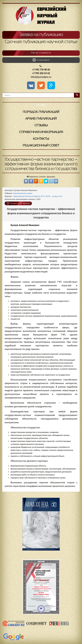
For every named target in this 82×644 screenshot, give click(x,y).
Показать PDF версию (18, 203)
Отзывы (41, 125)
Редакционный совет (41, 146)
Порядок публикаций (41, 112)
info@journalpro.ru (41, 77)
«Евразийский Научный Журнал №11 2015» (37, 196)
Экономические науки (23, 193)
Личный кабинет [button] (41, 60)
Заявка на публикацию (41, 35)
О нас (41, 105)
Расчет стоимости (41, 53)
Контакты (41, 139)
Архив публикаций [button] (41, 119)
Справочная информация (41, 132)
